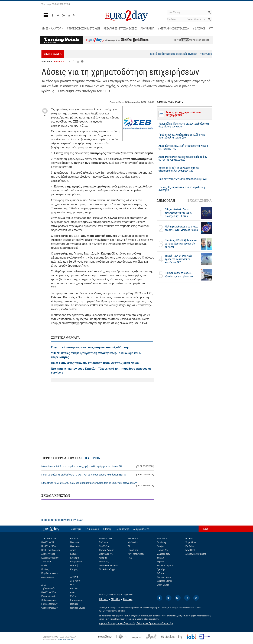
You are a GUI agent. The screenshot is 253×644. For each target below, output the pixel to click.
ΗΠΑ (72, 585)
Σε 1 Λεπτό (75, 581)
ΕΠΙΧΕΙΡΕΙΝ (91, 458)
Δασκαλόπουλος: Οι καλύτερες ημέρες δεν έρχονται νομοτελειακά (183, 158)
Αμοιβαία (103, 558)
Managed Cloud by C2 (66, 639)
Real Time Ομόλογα (51, 550)
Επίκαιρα (74, 558)
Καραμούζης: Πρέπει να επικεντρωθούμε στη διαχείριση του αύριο (184, 125)
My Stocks (133, 542)
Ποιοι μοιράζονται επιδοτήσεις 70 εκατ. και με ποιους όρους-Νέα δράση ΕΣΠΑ (98, 475)
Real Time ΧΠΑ (49, 546)
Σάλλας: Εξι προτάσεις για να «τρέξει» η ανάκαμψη (182, 189)
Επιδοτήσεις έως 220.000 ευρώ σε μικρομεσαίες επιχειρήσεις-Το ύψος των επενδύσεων (98, 484)
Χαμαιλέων (191, 542)
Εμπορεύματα (77, 600)
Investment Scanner (108, 566)
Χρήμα (73, 596)
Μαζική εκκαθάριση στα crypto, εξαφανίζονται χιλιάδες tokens (181, 228)
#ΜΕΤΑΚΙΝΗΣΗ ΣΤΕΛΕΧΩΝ (174, 28)
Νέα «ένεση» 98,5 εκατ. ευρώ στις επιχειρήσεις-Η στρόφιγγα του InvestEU (98, 466)
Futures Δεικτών (49, 596)
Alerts (131, 546)
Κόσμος (74, 554)
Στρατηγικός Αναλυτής (196, 554)
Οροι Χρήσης (122, 529)
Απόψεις (161, 546)
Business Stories (165, 581)
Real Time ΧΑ (48, 542)
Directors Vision (164, 577)
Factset (128, 599)
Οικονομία (75, 546)
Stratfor (116, 599)
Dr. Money (162, 542)
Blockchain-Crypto (108, 569)
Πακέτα (45, 566)
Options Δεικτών (49, 600)
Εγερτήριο (161, 569)
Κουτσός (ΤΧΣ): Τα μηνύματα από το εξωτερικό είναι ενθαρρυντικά (179, 169)
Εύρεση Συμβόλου (50, 558)
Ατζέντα (160, 573)
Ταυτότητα (76, 529)
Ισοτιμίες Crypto (78, 608)
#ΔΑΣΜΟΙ (199, 28)
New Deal (190, 550)
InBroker (121, 611)
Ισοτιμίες (74, 604)
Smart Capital (163, 585)
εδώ (185, 40)
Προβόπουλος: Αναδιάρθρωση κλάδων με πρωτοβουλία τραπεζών (182, 136)
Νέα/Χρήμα (104, 546)
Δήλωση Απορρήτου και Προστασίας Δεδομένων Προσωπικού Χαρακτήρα (136, 623)
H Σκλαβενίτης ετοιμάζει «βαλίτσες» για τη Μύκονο (179, 275)
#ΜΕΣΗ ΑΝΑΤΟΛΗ (52, 28)
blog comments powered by (62, 520)
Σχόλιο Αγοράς (48, 554)
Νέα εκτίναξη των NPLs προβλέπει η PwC (183, 179)
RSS (130, 558)
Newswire (75, 542)
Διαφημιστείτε (141, 529)
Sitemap (107, 529)
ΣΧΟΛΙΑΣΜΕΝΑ (200, 201)
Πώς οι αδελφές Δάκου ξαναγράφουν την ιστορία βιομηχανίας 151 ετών (178, 213)
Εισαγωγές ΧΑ (106, 554)
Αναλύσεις (104, 562)
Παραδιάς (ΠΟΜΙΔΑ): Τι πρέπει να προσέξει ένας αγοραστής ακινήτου (181, 244)
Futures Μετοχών (50, 604)
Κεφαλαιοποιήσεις (50, 573)
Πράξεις (45, 569)
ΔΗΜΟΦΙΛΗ (166, 201)
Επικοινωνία (92, 529)
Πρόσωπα (104, 542)
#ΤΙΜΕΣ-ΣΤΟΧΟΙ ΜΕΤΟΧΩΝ (83, 28)
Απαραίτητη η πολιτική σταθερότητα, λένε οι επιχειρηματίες (184, 147)
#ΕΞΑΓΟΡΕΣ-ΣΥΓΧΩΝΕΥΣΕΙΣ (120, 28)
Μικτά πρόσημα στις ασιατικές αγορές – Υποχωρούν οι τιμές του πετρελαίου (202, 54)
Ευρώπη (74, 589)
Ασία (72, 592)
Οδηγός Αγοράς (106, 550)
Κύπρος (74, 569)
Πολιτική (74, 566)
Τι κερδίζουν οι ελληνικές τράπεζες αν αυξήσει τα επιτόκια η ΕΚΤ (179, 259)
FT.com (104, 599)
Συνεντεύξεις (163, 550)
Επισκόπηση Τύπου (166, 566)
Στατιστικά (46, 562)
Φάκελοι (160, 558)
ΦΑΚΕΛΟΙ (59, 62)
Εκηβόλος (190, 546)
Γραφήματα (133, 550)
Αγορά (73, 550)
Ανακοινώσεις (48, 577)
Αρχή (206, 529)
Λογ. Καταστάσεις (136, 554)
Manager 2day (163, 554)
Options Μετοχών (50, 608)
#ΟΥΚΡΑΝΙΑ (147, 28)
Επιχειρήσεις (76, 562)
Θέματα (160, 562)
